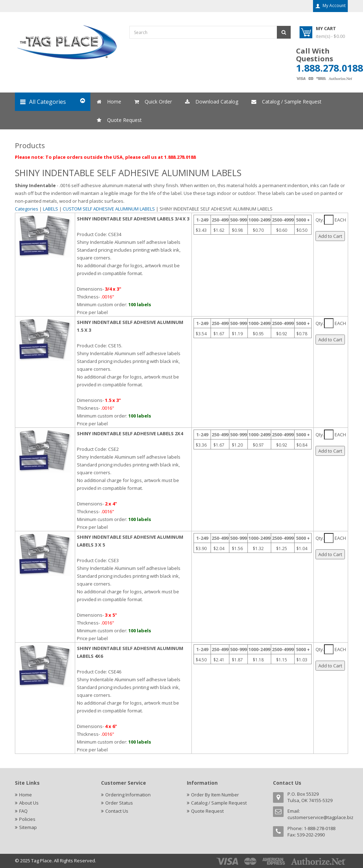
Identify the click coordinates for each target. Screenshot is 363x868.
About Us (29, 803)
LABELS (51, 209)
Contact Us (117, 811)
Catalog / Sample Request (219, 803)
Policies (27, 819)
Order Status (119, 803)
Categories (27, 209)
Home (26, 795)
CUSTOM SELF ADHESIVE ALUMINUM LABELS (109, 209)
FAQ (23, 811)
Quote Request (207, 811)
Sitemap (28, 827)
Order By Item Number (215, 795)
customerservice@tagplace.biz (320, 817)
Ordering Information (128, 795)
